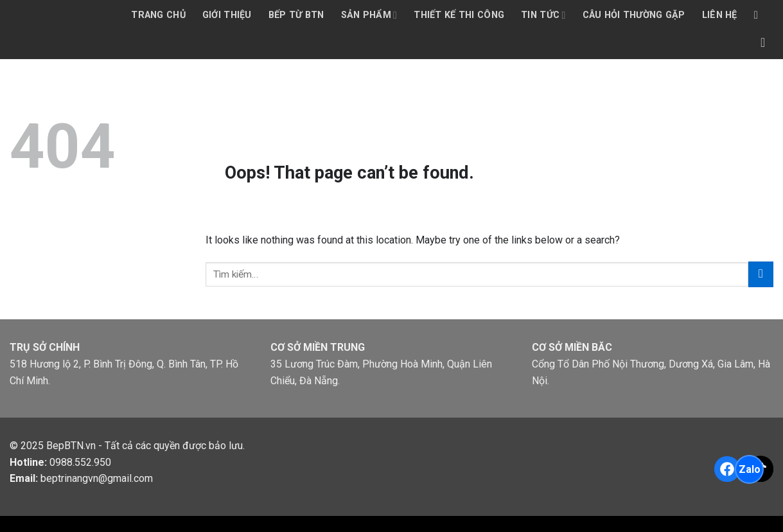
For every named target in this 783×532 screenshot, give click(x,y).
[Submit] (761, 274)
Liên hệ (720, 15)
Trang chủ (158, 15)
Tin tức (543, 15)
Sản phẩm (369, 15)
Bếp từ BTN (296, 15)
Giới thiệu (227, 15)
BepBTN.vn (71, 446)
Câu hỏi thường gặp (634, 15)
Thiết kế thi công (459, 15)
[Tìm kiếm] (760, 16)
